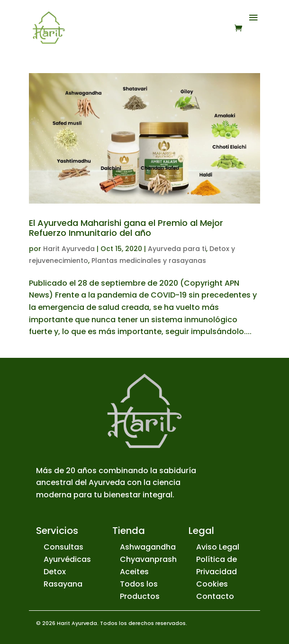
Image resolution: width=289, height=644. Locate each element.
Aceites (134, 572)
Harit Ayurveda (69, 249)
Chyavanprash (148, 559)
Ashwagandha (148, 547)
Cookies (212, 584)
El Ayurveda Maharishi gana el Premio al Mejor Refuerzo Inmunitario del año (126, 228)
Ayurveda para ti (177, 249)
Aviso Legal (218, 547)
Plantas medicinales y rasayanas (149, 261)
